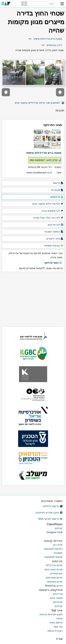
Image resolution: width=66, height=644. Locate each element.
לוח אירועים (56, 225)
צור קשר (58, 627)
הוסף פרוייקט (53, 263)
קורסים (59, 528)
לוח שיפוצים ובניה (52, 211)
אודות (59, 618)
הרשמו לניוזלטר (52, 506)
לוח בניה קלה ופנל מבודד (48, 218)
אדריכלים (58, 594)
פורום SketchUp (54, 586)
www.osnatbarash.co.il (39, 173)
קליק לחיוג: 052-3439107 (45, 160)
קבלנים (59, 606)
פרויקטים (57, 197)
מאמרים (57, 190)
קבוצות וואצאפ (54, 246)
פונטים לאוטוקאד (53, 557)
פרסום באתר (56, 622)
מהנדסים (58, 602)
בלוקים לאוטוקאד (53, 549)
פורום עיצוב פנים (54, 569)
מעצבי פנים (56, 598)
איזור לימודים (55, 239)
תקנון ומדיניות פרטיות (51, 614)
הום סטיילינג (56, 574)
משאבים (58, 553)
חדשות (58, 183)
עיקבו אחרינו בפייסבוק (49, 513)
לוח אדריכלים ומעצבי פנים (48, 204)
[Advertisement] (33, 299)
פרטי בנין (58, 545)
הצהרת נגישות (55, 631)
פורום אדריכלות (54, 565)
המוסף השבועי (54, 232)
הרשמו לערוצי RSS (50, 519)
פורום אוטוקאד (54, 582)
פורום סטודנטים (54, 578)
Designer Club (54, 532)
